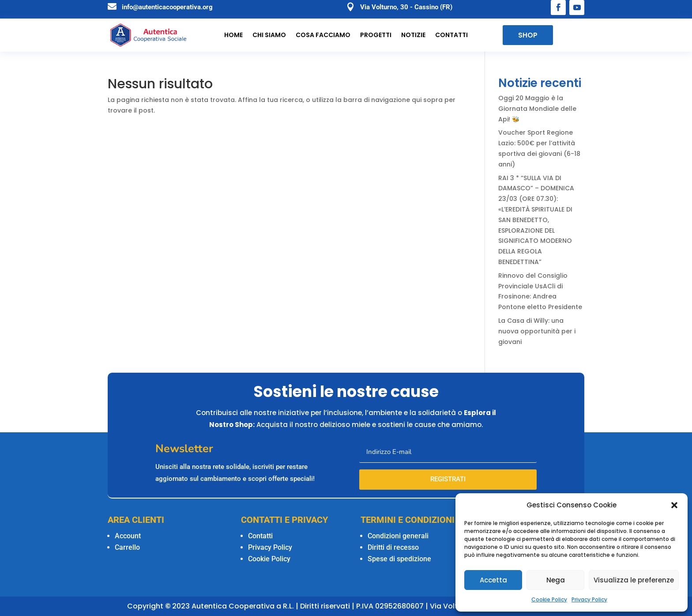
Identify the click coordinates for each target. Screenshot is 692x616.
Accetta (493, 580)
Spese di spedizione (399, 559)
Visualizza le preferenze (634, 580)
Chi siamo (269, 35)
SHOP (528, 35)
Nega (556, 580)
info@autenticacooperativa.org (167, 7)
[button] (674, 505)
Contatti (451, 35)
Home (233, 35)
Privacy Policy (589, 599)
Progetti (376, 35)
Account (128, 536)
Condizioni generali (398, 536)
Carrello (127, 547)
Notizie (413, 35)
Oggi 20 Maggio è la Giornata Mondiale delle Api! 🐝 (537, 109)
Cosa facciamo (323, 35)
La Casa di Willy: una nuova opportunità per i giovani (537, 331)
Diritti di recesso (393, 547)
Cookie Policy (549, 599)
